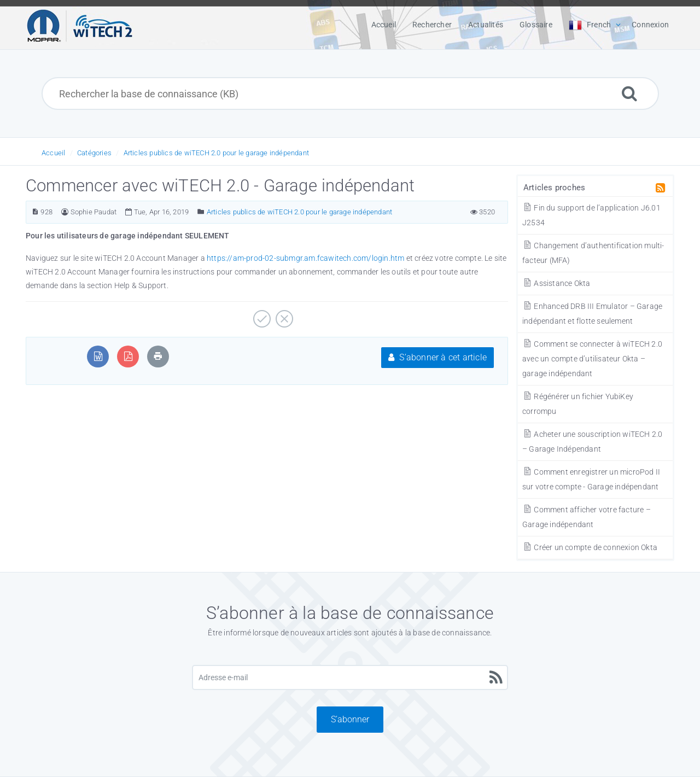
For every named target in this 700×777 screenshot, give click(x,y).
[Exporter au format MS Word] (98, 356)
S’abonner (350, 719)
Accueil (53, 153)
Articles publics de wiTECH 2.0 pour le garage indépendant (216, 153)
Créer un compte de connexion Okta (590, 547)
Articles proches (554, 188)
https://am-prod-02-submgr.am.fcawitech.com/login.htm (305, 258)
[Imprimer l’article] (158, 356)
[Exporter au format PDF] (128, 356)
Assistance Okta (556, 283)
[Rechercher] (629, 93)
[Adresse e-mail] (350, 677)
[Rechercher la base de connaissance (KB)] (350, 94)
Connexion (650, 25)
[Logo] (80, 25)
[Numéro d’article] (35, 212)
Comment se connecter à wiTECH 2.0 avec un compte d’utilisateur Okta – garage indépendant (592, 359)
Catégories (94, 153)
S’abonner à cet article (437, 357)
